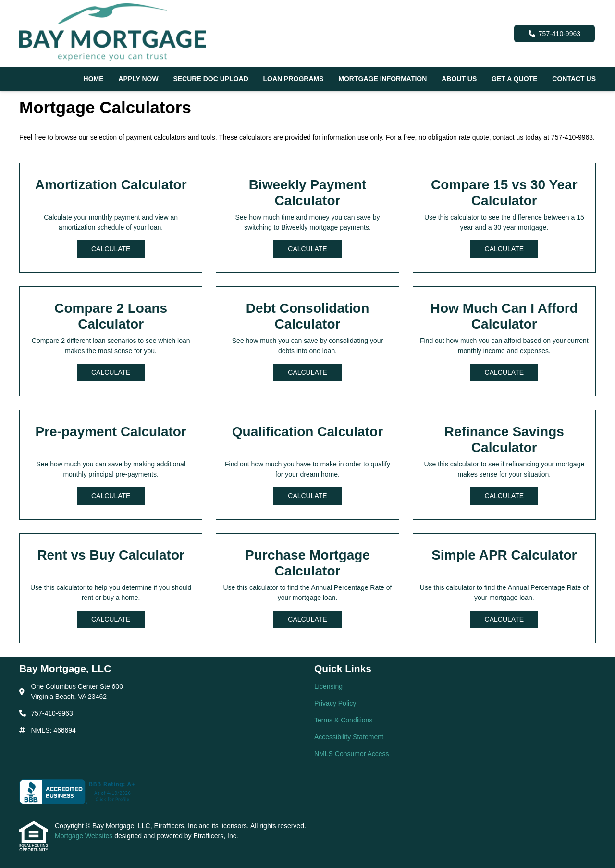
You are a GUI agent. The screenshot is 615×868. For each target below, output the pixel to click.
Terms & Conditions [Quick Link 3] (343, 720)
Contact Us (574, 79)
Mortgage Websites (85, 836)
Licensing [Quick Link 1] (328, 686)
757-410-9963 (554, 34)
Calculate (111, 249)
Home (94, 79)
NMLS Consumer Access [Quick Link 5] (352, 754)
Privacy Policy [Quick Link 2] (335, 703)
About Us (459, 79)
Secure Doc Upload (210, 79)
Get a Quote (514, 79)
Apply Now (138, 79)
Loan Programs (294, 79)
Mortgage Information (382, 79)
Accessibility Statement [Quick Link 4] (349, 737)
